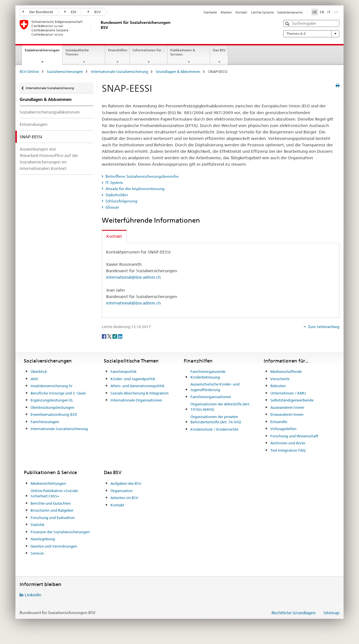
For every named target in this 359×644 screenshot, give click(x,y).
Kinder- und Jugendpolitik (133, 379)
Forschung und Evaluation (53, 518)
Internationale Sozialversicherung (119, 71)
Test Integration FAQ (288, 450)
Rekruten (278, 386)
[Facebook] (104, 336)
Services (37, 553)
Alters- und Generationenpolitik (137, 386)
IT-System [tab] (114, 183)
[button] (288, 24)
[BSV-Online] (100, 28)
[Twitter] (110, 336)
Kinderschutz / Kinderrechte (214, 429)
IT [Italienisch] (329, 12)
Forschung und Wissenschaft (294, 436)
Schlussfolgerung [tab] (121, 201)
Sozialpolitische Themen (77, 52)
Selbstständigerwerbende (292, 400)
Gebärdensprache (290, 12)
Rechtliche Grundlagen (294, 613)
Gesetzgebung (43, 539)
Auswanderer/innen (287, 407)
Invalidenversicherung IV (51, 386)
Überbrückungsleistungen (52, 407)
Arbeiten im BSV (124, 498)
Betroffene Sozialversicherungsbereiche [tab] (142, 176)
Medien (226, 12)
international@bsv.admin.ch (133, 277)
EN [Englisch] (336, 12)
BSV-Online (29, 71)
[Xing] (115, 336)
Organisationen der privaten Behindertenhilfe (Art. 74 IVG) (216, 419)
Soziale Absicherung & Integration (140, 393)
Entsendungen (34, 124)
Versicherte (280, 379)
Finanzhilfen (118, 50)
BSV (94, 12)
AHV (34, 379)
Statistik (37, 525)
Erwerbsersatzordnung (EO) (54, 414)
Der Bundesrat (38, 12)
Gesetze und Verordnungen (54, 546)
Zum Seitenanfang (323, 327)
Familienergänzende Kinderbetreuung (208, 374)
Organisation (122, 491)
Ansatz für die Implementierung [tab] (135, 189)
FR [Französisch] (322, 12)
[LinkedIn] (120, 336)
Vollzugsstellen (283, 429)
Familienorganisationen (211, 397)
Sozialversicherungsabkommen (50, 112)
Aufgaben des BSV (126, 483)
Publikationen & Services (183, 52)
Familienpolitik (124, 371)
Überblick (39, 371)
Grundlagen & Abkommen (178, 71)
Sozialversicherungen (43, 52)
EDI (71, 12)
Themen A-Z (311, 34)
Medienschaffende (286, 371)
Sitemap (331, 613)
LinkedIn (33, 595)
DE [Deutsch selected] (315, 12)
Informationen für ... (149, 50)
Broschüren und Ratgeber (52, 510)
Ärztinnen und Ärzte (288, 443)
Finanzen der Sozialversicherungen (60, 532)
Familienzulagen (45, 422)
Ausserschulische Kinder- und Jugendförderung (215, 387)
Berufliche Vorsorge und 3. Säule (58, 393)
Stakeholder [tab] (116, 195)
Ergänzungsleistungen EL (52, 400)
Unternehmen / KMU (288, 393)
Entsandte (279, 422)
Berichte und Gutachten (51, 503)
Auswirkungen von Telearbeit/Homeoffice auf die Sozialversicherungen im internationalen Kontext (49, 159)
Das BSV (219, 50)
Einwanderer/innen (287, 414)
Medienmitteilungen (48, 483)
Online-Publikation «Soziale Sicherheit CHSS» (54, 493)
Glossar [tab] (112, 207)
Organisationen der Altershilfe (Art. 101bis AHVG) (220, 407)
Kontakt (241, 12)
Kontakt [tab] (114, 236)
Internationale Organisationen (136, 400)
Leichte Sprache (262, 12)
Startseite (210, 12)
